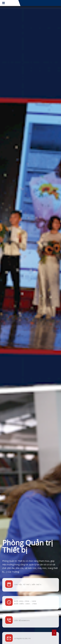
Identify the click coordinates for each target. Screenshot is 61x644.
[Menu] (4, 3)
